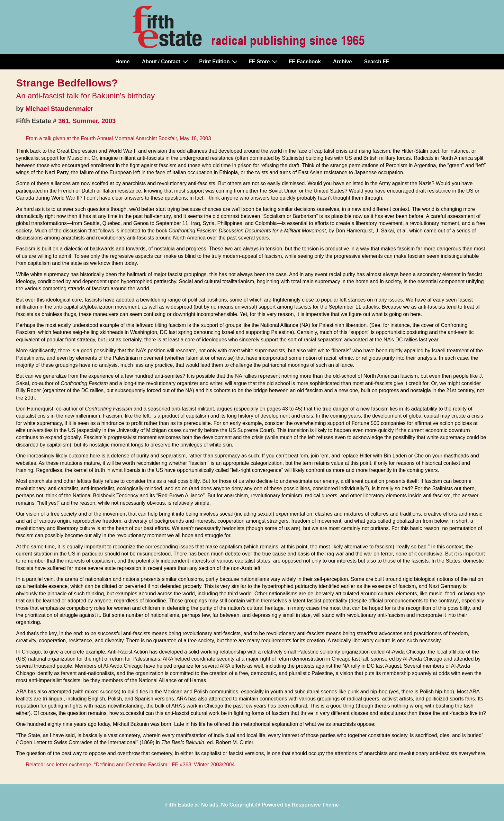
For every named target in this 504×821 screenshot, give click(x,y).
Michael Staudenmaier (59, 109)
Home (122, 62)
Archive (342, 62)
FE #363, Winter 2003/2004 (203, 765)
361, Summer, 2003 (87, 121)
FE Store (264, 61)
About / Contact (166, 61)
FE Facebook (305, 62)
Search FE (377, 62)
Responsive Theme (315, 805)
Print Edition (219, 61)
